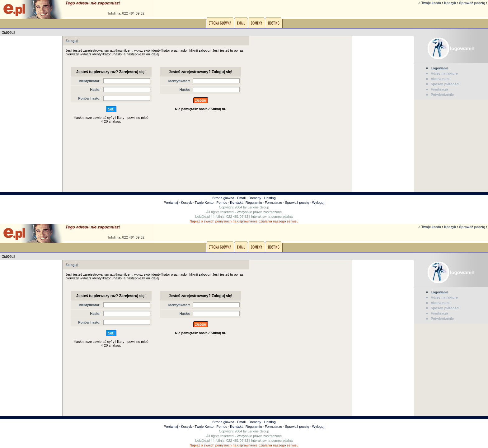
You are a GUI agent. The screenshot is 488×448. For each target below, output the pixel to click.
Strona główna (223, 198)
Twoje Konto (204, 203)
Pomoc (222, 203)
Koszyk (450, 3)
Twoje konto (431, 3)
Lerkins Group (258, 207)
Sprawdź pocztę (472, 3)
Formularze (274, 203)
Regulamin (254, 203)
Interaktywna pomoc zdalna (272, 217)
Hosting (270, 198)
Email (242, 198)
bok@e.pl (203, 217)
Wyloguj (318, 203)
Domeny (255, 198)
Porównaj (171, 203)
